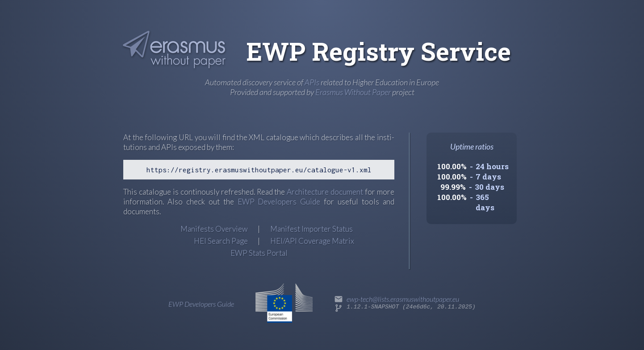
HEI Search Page (221, 241)
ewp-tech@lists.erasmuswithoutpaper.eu (403, 299)
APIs (312, 82)
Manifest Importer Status (312, 229)
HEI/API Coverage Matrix (312, 241)
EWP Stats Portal (259, 253)
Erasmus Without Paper (353, 92)
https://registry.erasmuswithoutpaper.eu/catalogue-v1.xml (259, 170)
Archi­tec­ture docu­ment (325, 192)
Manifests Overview (214, 229)
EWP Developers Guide (279, 202)
